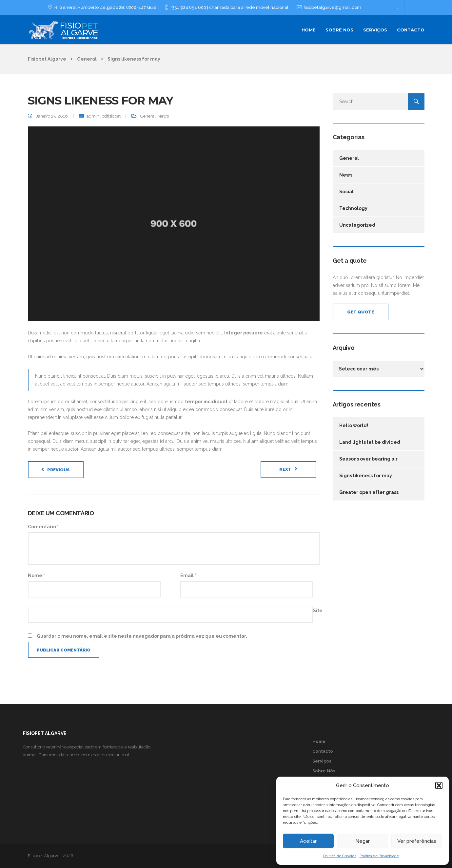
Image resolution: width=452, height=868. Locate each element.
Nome (36, 576)
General (148, 116)
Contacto (411, 30)
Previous (59, 470)
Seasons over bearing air (368, 459)
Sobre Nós (339, 30)
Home (309, 30)
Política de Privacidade (379, 856)
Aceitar (308, 841)
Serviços (375, 30)
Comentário (43, 527)
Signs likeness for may (366, 476)
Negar (363, 841)
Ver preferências (417, 841)
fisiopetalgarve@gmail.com (332, 7)
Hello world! (354, 425)
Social (346, 192)
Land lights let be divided (370, 442)
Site (318, 611)
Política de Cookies (340, 856)
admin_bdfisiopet (104, 116)
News (163, 116)
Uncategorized (357, 225)
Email (188, 576)
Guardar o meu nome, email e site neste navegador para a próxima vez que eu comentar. (142, 636)
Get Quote (361, 312)
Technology (353, 208)
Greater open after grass (369, 492)
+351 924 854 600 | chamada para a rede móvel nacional (229, 7)
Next (285, 469)
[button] (439, 785)
